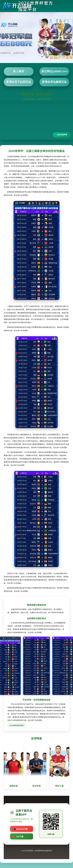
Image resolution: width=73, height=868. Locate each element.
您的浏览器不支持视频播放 (36, 122)
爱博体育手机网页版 (19, 82)
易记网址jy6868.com (54, 71)
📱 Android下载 (21, 829)
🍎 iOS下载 (18, 836)
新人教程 (19, 71)
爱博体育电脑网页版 (54, 82)
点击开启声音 (62, 135)
